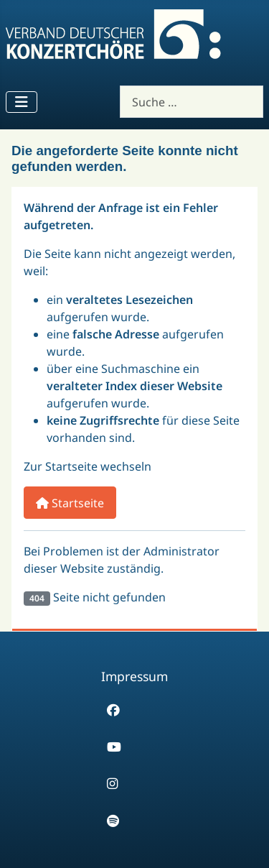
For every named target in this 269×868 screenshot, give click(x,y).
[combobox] (192, 102)
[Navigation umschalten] (22, 102)
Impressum (134, 676)
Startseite (70, 503)
